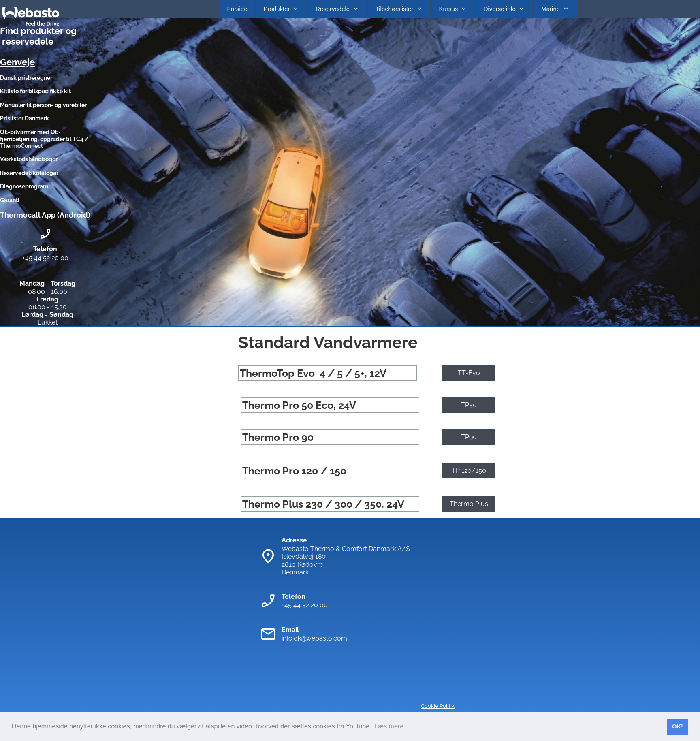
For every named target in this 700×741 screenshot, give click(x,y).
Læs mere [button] (389, 726)
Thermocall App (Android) (45, 215)
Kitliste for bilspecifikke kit (36, 91)
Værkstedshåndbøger (29, 159)
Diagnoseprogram (24, 186)
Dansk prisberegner (26, 78)
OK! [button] (677, 726)
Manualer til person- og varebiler (43, 105)
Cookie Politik (438, 706)
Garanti (10, 200)
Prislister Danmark (25, 118)
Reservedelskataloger (29, 173)
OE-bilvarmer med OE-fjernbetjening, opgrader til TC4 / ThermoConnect (44, 139)
